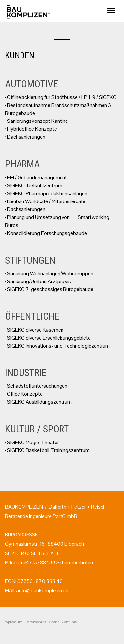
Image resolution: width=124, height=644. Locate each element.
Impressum (13, 622)
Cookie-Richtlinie (63, 622)
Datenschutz (36, 622)
